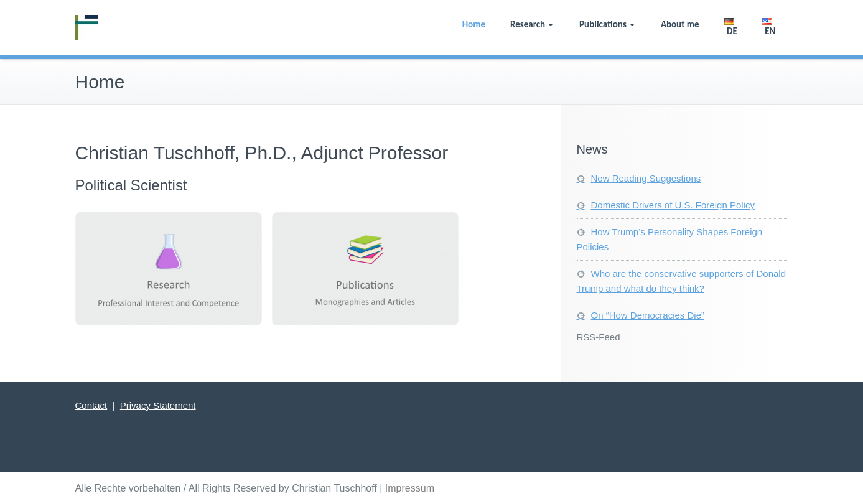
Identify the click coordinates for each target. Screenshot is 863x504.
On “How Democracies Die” (648, 315)
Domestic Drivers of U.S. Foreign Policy (673, 205)
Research (532, 24)
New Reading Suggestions (646, 178)
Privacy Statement (158, 405)
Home (474, 24)
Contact (91, 405)
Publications (607, 24)
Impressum (410, 488)
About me (680, 24)
